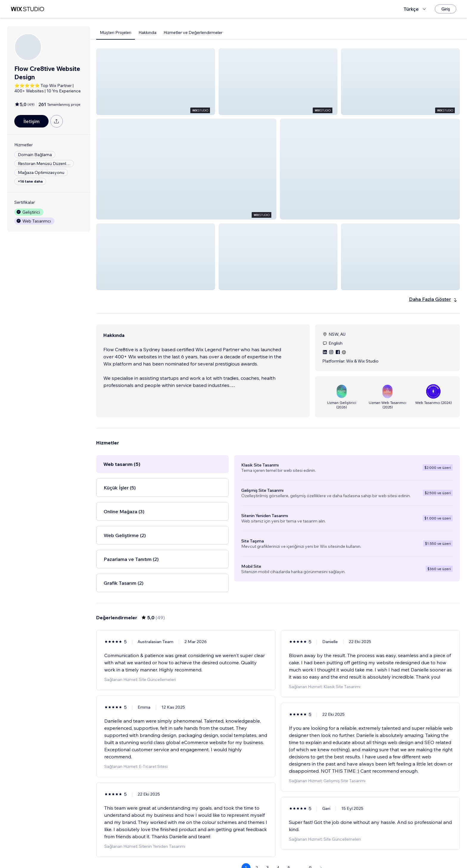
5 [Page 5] (289, 846)
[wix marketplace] (27, 9)
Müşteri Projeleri (116, 32)
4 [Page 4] (278, 846)
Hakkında (147, 32)
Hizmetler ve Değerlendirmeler (193, 32)
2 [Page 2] (257, 846)
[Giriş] (446, 9)
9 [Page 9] (310, 846)
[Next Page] (321, 846)
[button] (156, 82)
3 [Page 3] (267, 846)
